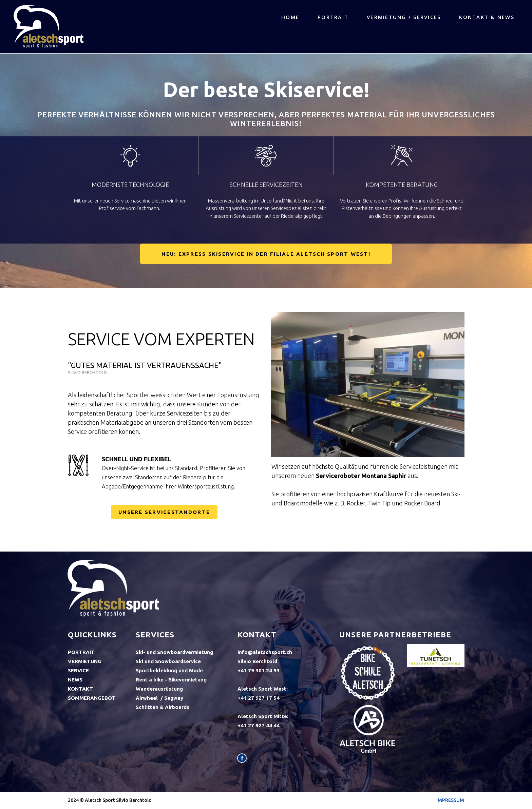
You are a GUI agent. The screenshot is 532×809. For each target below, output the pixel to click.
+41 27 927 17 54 (259, 698)
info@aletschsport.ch (265, 652)
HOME (290, 17)
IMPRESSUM (450, 800)
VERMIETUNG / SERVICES (404, 17)
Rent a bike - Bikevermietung (171, 680)
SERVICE (78, 670)
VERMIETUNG (85, 661)
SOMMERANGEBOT (92, 698)
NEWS (75, 680)
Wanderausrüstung (159, 689)
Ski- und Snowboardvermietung (174, 652)
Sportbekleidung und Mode (169, 670)
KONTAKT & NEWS (487, 17)
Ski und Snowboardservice (168, 661)
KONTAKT (80, 689)
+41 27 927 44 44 (259, 725)
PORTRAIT (333, 17)
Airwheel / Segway (159, 698)
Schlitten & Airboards (163, 707)
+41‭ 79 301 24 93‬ (259, 670)
